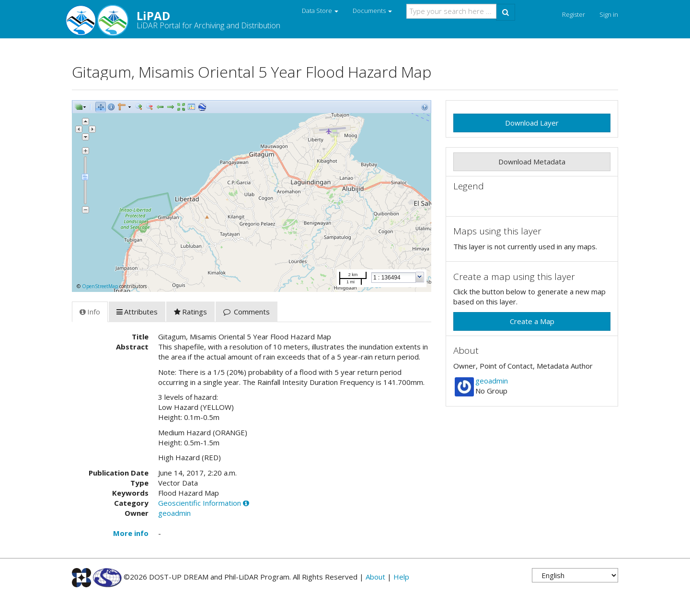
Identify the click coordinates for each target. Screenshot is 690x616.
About (375, 577)
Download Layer (532, 123)
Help (401, 577)
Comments (247, 312)
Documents (372, 11)
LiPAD (176, 19)
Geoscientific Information (200, 503)
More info (131, 533)
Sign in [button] (609, 14)
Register (574, 14)
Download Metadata (532, 162)
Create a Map (532, 321)
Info (90, 312)
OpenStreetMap (100, 286)
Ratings (190, 312)
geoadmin (174, 513)
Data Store (320, 11)
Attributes (137, 312)
